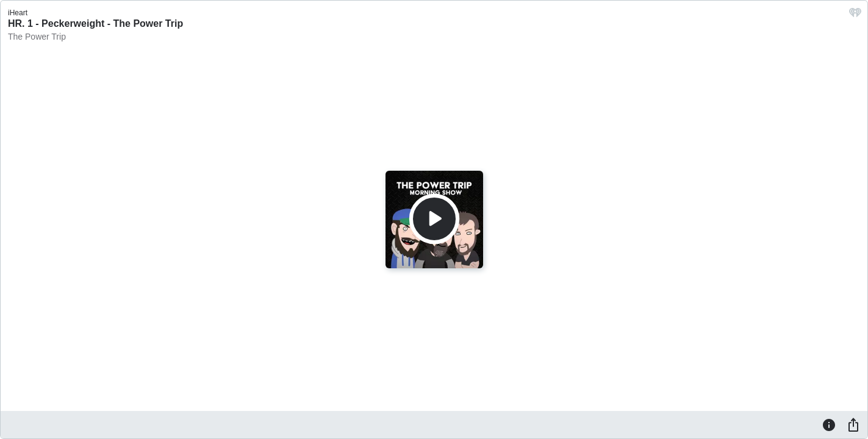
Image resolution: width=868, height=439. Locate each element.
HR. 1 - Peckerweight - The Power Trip (95, 23)
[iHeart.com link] (855, 16)
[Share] (853, 424)
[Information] (829, 424)
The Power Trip (37, 37)
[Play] (434, 219)
